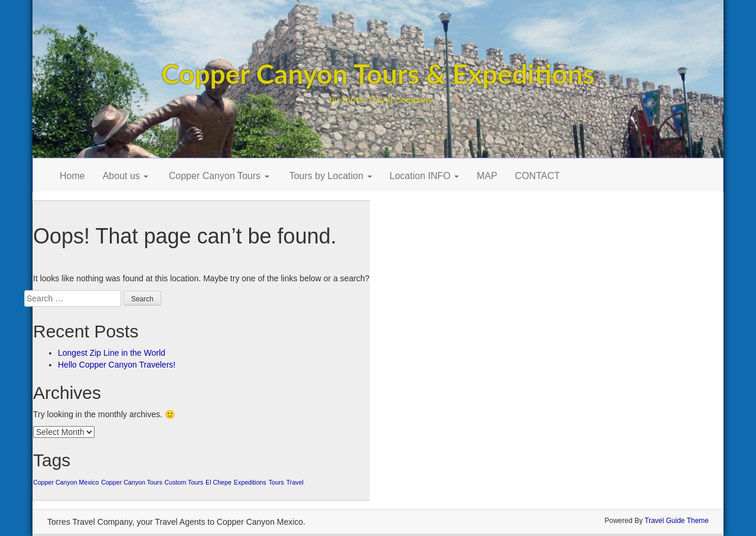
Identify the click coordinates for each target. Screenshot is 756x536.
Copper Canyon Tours (217, 176)
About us (126, 176)
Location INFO (425, 176)
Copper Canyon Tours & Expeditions (378, 74)
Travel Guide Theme (677, 521)
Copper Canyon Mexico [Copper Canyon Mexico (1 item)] (66, 482)
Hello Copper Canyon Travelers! (117, 365)
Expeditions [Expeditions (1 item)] (250, 482)
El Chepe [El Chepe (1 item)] (219, 482)
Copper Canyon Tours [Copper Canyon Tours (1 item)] (131, 482)
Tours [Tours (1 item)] (276, 482)
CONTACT (537, 176)
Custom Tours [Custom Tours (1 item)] (184, 482)
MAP (487, 176)
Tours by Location (330, 176)
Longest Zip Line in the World (112, 353)
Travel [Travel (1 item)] (295, 482)
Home (72, 176)
